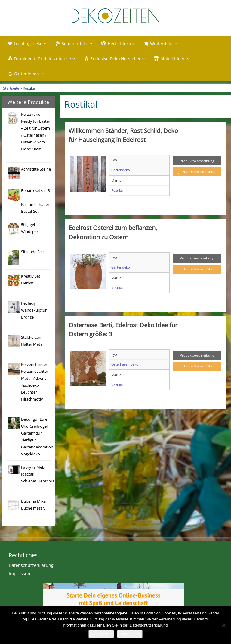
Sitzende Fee (32, 252)
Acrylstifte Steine (36, 169)
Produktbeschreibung (197, 161)
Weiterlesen (130, 634)
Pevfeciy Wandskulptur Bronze (34, 310)
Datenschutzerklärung (31, 565)
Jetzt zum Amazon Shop (197, 172)
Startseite (11, 88)
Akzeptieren (101, 634)
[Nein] (223, 625)
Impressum (20, 574)
